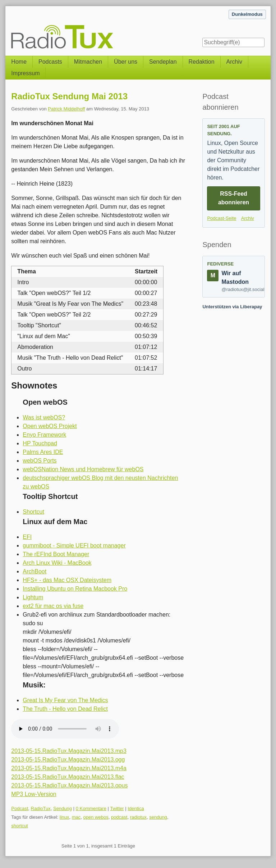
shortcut (19, 826)
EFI (27, 537)
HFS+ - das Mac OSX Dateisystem (67, 580)
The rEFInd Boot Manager (56, 554)
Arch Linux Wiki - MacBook (57, 563)
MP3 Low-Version (34, 794)
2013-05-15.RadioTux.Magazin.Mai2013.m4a (69, 768)
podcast (119, 817)
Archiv (234, 62)
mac (76, 817)
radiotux (138, 817)
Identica (136, 808)
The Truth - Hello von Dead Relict (65, 709)
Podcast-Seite (222, 218)
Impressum (25, 73)
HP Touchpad (40, 443)
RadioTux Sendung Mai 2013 (69, 96)
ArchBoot (34, 571)
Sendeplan (163, 62)
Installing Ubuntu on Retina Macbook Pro (75, 589)
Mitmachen (88, 62)
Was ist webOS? (44, 417)
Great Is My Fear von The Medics (65, 700)
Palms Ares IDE (43, 452)
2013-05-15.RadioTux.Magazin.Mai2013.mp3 (69, 751)
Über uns (126, 62)
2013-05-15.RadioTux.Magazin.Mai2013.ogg (68, 760)
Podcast (20, 808)
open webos (96, 817)
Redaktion (202, 62)
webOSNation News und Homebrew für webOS (83, 469)
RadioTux (41, 808)
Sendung (63, 808)
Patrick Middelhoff (66, 109)
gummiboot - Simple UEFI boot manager (74, 546)
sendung (158, 817)
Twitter (117, 808)
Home (19, 62)
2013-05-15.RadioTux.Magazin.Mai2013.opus (69, 785)
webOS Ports (40, 461)
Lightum (33, 597)
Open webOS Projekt (50, 426)
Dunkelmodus (247, 14)
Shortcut (33, 512)
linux (65, 817)
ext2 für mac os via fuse (53, 606)
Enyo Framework (44, 435)
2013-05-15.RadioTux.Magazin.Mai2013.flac (68, 777)
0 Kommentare (91, 808)
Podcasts (50, 62)
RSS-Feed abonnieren (234, 198)
